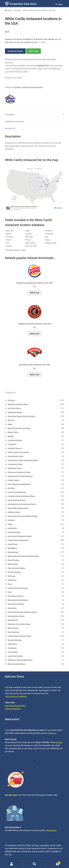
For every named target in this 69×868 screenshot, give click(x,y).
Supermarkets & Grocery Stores (19, 636)
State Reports (13, 620)
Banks (10, 424)
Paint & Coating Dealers (16, 568)
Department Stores (15, 468)
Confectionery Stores (16, 456)
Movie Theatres (13, 560)
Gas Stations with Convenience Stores (22, 504)
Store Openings (13, 632)
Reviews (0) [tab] (10, 128)
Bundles (11, 436)
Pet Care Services (14, 572)
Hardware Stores (14, 512)
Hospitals (11, 520)
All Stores (18, 10)
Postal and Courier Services (18, 588)
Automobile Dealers (15, 412)
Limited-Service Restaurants (32, 87)
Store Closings (13, 628)
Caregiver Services (15, 448)
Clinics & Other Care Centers (18, 452)
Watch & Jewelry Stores (16, 664)
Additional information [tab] (14, 121)
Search (34, 864)
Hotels (10, 524)
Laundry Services (14, 532)
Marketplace (12, 548)
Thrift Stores (12, 644)
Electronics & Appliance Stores (19, 472)
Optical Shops (13, 564)
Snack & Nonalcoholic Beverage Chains (22, 612)
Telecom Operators (15, 640)
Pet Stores (12, 576)
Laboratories (12, 528)
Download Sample (15, 51)
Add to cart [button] (34, 293)
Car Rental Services (15, 440)
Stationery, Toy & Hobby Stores (19, 624)
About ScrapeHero (13, 709)
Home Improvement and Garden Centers (23, 516)
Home (10, 10)
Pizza (10, 584)
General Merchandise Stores (18, 508)
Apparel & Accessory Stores (18, 404)
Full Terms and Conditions (16, 696)
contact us (52, 733)
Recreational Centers (15, 596)
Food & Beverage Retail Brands (19, 484)
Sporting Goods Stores (16, 616)
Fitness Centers (14, 480)
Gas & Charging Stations (17, 500)
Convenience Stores (15, 464)
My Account (11, 864)
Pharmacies (12, 580)
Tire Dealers (12, 648)
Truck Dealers (13, 652)
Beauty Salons (13, 432)
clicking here (51, 830)
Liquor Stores (13, 544)
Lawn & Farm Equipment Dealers (20, 536)
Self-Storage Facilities (16, 604)
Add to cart (33, 51)
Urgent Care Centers (15, 656)
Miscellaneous (13, 552)
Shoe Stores (12, 608)
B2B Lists (11, 420)
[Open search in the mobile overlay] (35, 761)
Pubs (10, 592)
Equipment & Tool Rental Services (20, 476)
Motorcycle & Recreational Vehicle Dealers (23, 556)
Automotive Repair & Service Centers (21, 416)
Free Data (11, 488)
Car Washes (12, 444)
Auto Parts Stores (14, 408)
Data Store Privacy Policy (15, 706)
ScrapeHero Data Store (23, 4)
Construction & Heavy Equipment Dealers (23, 460)
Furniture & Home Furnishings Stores (21, 496)
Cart (53, 862)
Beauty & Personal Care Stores (19, 428)
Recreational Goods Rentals (18, 600)
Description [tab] (10, 115)
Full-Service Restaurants (17, 492)
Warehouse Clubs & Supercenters (20, 660)
